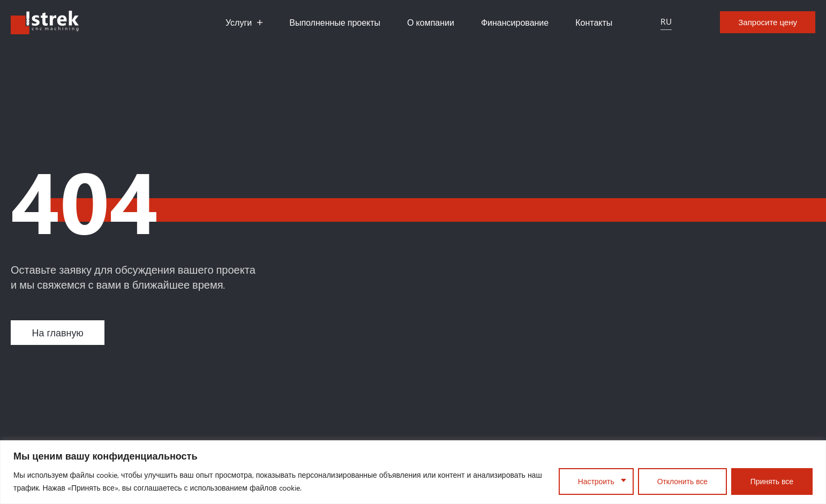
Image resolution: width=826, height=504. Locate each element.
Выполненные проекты (335, 22)
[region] (413, 472)
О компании (431, 22)
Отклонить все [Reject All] (682, 481)
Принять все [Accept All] (772, 481)
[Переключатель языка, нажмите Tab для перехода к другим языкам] (666, 22)
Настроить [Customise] (595, 481)
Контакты (594, 22)
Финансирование (515, 22)
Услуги (244, 22)
